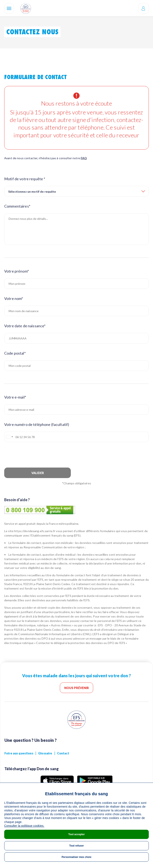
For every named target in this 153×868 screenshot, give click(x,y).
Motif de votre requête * (25, 179)
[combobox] (76, 191)
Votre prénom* (17, 271)
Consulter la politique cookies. (24, 826)
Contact (63, 753)
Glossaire (45, 753)
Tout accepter (76, 834)
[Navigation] (9, 8)
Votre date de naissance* (25, 326)
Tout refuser (76, 846)
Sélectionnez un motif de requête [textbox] (32, 191)
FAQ (84, 158)
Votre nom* (14, 298)
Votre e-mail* (15, 397)
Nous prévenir (77, 688)
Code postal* (15, 353)
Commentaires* (17, 206)
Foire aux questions (19, 753)
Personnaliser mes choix (76, 857)
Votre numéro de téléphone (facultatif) (37, 424)
